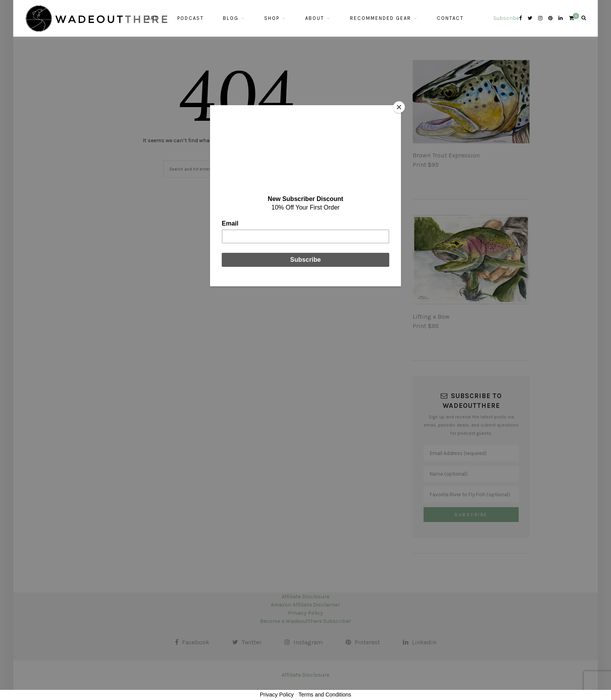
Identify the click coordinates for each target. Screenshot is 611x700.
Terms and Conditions (325, 695)
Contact (450, 18)
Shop (272, 18)
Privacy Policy (277, 695)
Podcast (191, 18)
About (315, 18)
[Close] (399, 107)
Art (153, 18)
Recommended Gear (381, 18)
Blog (231, 18)
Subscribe (506, 18)
